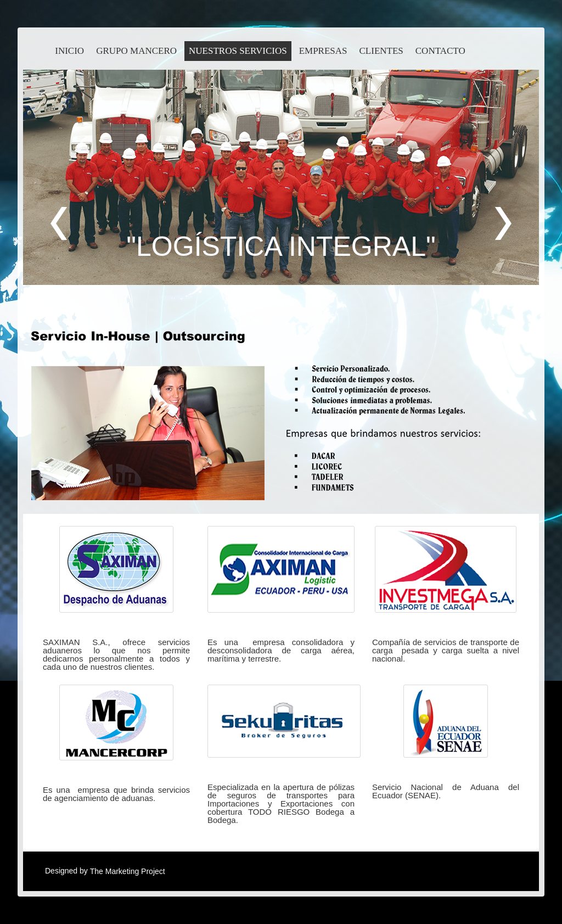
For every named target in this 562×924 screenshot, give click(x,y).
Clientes (381, 51)
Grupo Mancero (136, 51)
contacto (440, 51)
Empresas (323, 51)
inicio (69, 51)
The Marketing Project (128, 871)
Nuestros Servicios (238, 51)
